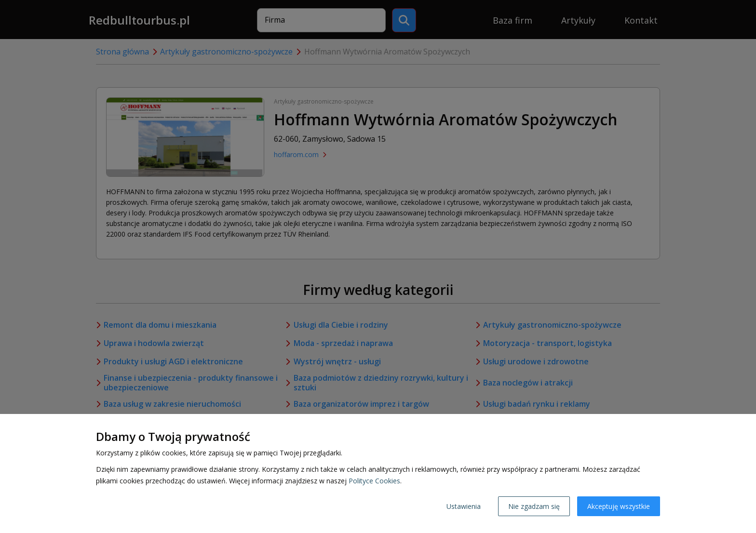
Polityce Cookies (374, 481)
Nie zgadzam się (534, 506)
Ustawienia (464, 506)
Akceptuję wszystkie (619, 506)
